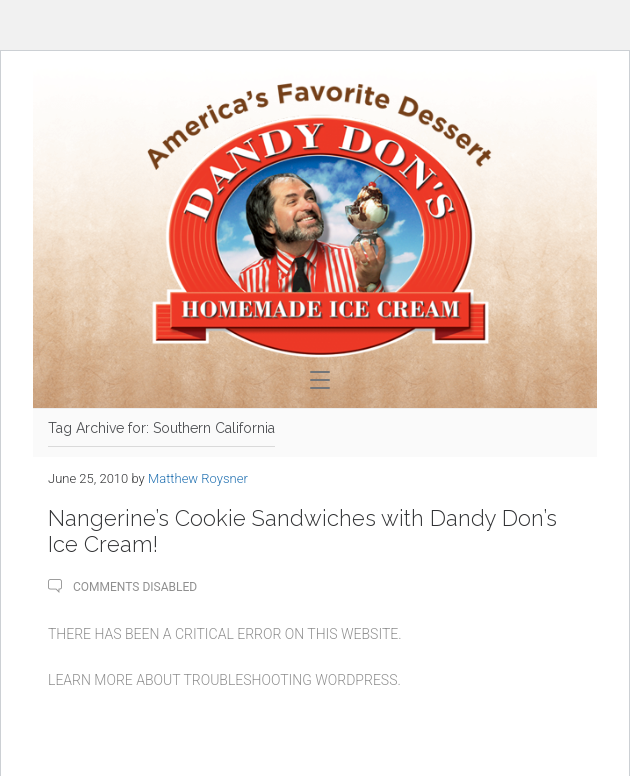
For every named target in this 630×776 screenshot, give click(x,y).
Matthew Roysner (198, 478)
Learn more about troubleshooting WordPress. (224, 680)
